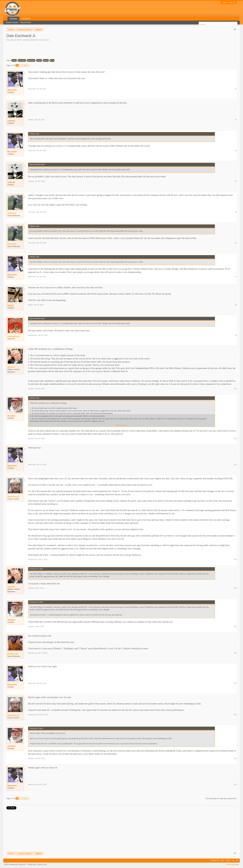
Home (228, 860)
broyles (22, 60)
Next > (26, 65)
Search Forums (12, 22)
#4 (236, 181)
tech (46, 60)
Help (222, 860)
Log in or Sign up (229, 2)
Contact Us (215, 860)
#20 (235, 784)
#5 (236, 212)
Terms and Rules (233, 864)
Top (233, 860)
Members (26, 19)
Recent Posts (26, 22)
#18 (235, 715)
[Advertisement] (63, 50)
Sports (20, 40)
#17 (235, 683)
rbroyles (11, 416)
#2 (236, 120)
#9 (236, 335)
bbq (14, 60)
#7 (236, 277)
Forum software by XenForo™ (26, 864)
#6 (236, 243)
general (31, 60)
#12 (235, 465)
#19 (235, 758)
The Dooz (32, 212)
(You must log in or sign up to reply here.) (221, 798)
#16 (235, 653)
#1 (236, 89)
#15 (235, 626)
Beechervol (32, 653)
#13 (235, 559)
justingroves (33, 335)
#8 (236, 305)
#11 (235, 438)
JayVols (31, 389)
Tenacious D (33, 559)
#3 (236, 150)
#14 (235, 588)
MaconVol (35, 40)
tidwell (11, 305)
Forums (13, 19)
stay (39, 60)
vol (52, 60)
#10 (235, 389)
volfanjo (11, 121)
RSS (237, 860)
